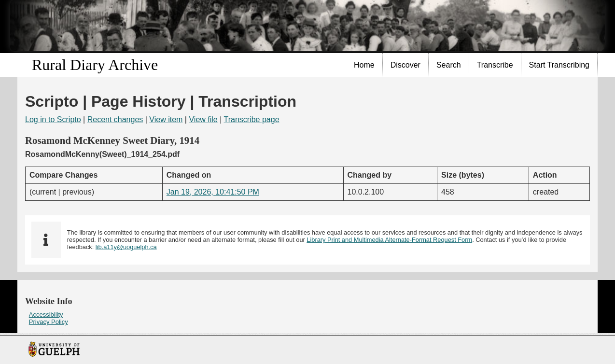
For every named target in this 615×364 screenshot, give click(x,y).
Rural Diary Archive (95, 65)
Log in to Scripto (53, 119)
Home (364, 65)
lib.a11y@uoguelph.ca (126, 247)
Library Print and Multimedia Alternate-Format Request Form (389, 240)
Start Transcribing (559, 65)
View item (166, 119)
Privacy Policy (49, 322)
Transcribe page (252, 119)
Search (449, 65)
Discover (405, 65)
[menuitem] (364, 65)
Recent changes (115, 119)
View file (203, 119)
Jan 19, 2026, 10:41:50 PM (213, 192)
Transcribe (495, 65)
